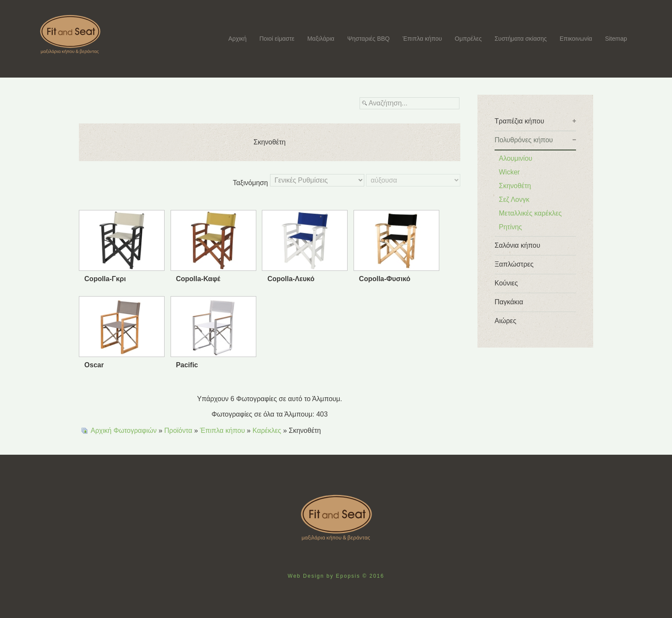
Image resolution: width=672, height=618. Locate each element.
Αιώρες (505, 321)
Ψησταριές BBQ (368, 39)
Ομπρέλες (468, 39)
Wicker (509, 172)
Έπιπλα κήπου (422, 39)
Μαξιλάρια (321, 39)
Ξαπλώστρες (514, 264)
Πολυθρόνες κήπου (524, 140)
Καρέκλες (267, 430)
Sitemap (616, 39)
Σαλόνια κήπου (517, 245)
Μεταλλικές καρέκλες (530, 213)
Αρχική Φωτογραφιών (124, 430)
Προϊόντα (178, 430)
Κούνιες (506, 283)
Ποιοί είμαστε (277, 39)
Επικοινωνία (576, 39)
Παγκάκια (509, 302)
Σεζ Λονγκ (514, 199)
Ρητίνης (510, 227)
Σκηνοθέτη (515, 186)
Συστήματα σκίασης (521, 39)
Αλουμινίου (516, 158)
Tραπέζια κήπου (519, 121)
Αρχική (238, 39)
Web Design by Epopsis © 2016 (336, 576)
